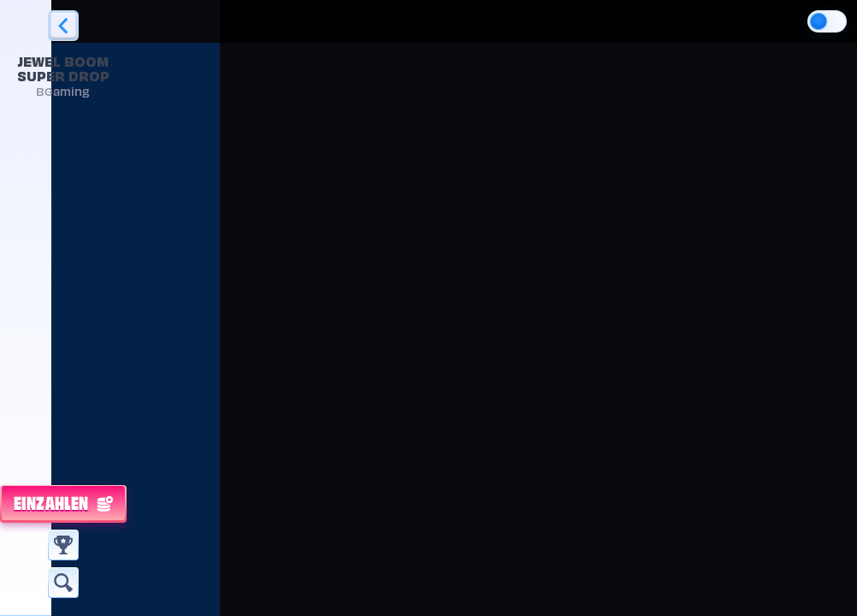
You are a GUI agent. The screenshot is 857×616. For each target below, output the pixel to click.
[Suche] (63, 583)
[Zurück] (63, 26)
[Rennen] (63, 545)
